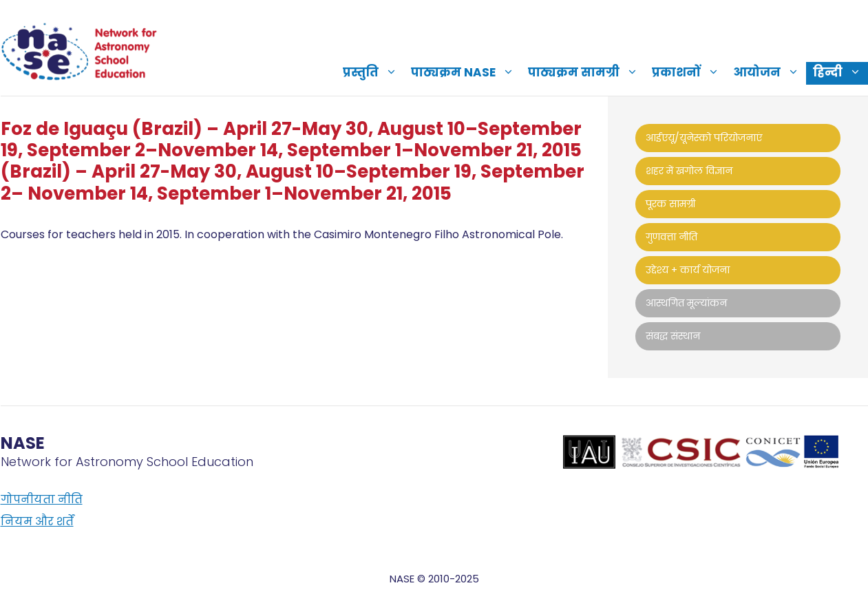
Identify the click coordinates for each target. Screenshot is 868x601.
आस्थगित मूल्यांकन (686, 303)
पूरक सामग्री (670, 204)
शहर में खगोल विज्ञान (689, 171)
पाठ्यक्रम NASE (466, 72)
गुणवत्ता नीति (671, 237)
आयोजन (770, 72)
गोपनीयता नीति (42, 499)
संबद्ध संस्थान (673, 336)
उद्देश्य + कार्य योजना (688, 270)
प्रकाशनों (689, 72)
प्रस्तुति (373, 72)
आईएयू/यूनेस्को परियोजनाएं (704, 138)
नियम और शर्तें (37, 521)
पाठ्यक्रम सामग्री (586, 72)
